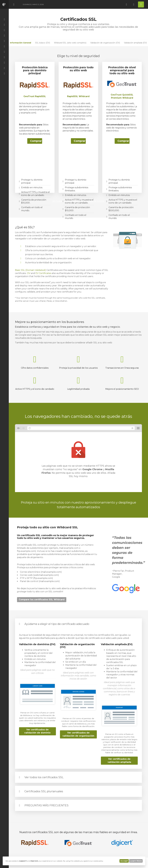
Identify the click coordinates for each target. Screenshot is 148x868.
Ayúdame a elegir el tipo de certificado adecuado (57, 624)
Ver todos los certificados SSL (44, 777)
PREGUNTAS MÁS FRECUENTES (46, 805)
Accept (124, 861)
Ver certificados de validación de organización (78, 734)
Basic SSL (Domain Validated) (30, 270)
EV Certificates (43, 273)
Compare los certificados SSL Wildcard (42, 600)
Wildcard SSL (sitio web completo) (70, 43)
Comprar (36, 141)
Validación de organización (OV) (105, 43)
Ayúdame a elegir (95, 201)
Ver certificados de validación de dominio (37, 731)
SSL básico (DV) (43, 43)
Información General (21, 43)
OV (29, 273)
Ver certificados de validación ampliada (119, 760)
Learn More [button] (136, 861)
